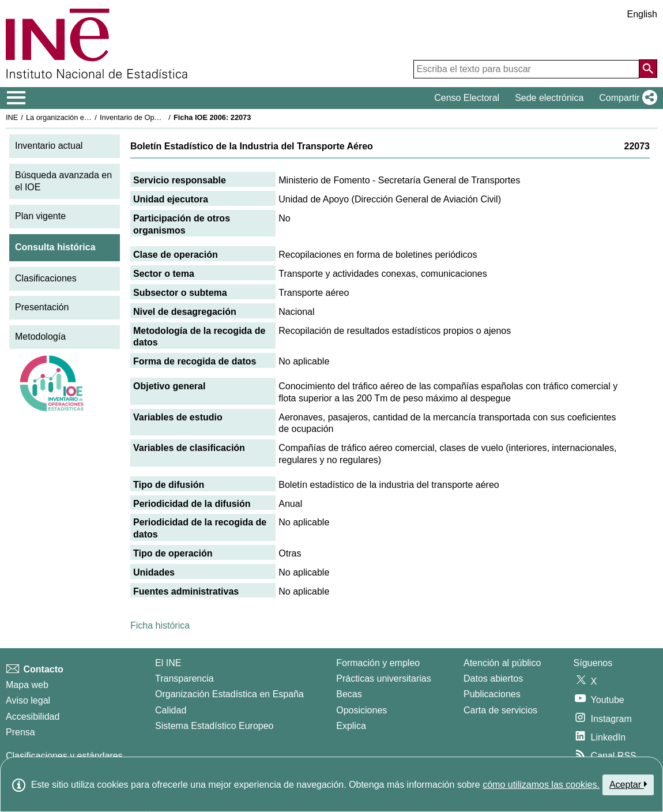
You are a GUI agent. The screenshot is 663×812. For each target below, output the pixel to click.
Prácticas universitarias (384, 678)
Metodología (40, 337)
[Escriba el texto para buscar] (526, 69)
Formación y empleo (378, 663)
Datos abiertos (493, 678)
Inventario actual (49, 146)
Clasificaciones (46, 278)
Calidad (171, 710)
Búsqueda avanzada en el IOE (63, 181)
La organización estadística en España (89, 117)
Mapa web (27, 685)
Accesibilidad (33, 717)
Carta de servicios (500, 710)
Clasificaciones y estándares (64, 756)
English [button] (642, 14)
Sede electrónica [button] (549, 98)
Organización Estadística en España (229, 694)
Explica (351, 726)
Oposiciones (361, 710)
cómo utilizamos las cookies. (541, 785)
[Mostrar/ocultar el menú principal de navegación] (16, 98)
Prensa (20, 732)
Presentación (42, 307)
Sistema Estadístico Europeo (214, 726)
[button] (626, 98)
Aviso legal (28, 700)
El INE (168, 663)
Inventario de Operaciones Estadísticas (164, 117)
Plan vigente (40, 216)
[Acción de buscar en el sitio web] (648, 69)
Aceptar (628, 784)
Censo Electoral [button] (467, 98)
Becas (349, 694)
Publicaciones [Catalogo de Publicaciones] (492, 694)
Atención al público (502, 663)
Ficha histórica (160, 625)
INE (12, 117)
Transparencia (184, 678)
